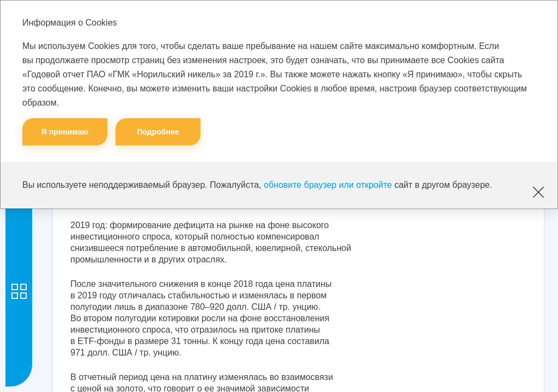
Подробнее (158, 132)
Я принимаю (65, 132)
